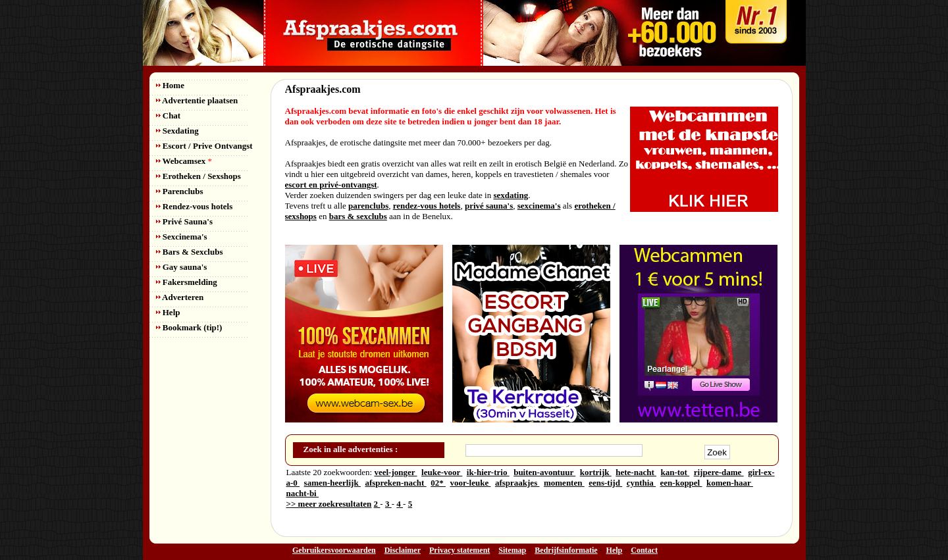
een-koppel (681, 483)
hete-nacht (636, 472)
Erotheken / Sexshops (198, 176)
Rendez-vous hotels (195, 206)
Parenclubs (180, 191)
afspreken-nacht (395, 483)
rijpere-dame (719, 472)
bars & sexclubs (358, 216)
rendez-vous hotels (427, 206)
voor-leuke (470, 483)
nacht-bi (303, 493)
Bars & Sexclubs (190, 252)
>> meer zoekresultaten (329, 504)
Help (168, 312)
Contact (644, 550)
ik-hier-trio (488, 472)
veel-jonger (395, 472)
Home (170, 85)
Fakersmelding (187, 282)
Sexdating (177, 131)
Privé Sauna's (184, 221)
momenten (564, 483)
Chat (169, 115)
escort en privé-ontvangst (331, 185)
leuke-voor (442, 472)
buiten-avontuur (544, 472)
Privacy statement (460, 550)
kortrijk (596, 472)
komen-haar (730, 483)
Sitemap (512, 550)
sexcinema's (539, 206)
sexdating (511, 195)
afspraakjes (517, 483)
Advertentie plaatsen (197, 100)
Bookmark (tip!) (189, 327)
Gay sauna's (182, 267)
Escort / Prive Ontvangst (204, 146)
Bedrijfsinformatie (566, 550)
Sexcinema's (182, 237)
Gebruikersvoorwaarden (334, 550)
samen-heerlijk (332, 483)
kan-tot (675, 472)
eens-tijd (605, 483)
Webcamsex (184, 161)
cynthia (641, 483)
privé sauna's (489, 206)
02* (438, 483)
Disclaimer (403, 550)
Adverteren (180, 297)
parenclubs (368, 206)
